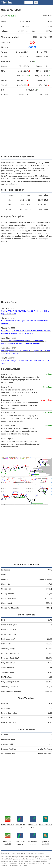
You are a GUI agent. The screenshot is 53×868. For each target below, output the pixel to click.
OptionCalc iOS (45, 825)
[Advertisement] (26, 126)
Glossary (41, 853)
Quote (13, 853)
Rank (23, 853)
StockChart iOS (8, 825)
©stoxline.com (6, 853)
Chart (18, 853)
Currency (34, 853)
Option (28, 853)
